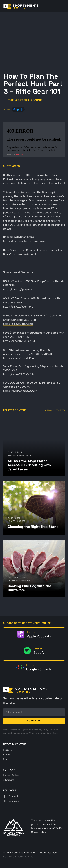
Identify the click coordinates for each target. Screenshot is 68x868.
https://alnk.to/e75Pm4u (18, 307)
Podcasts (8, 750)
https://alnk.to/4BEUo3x (18, 324)
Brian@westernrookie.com (19, 254)
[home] (25, 6)
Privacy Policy (42, 730)
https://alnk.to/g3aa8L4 (18, 289)
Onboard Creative (23, 857)
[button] (61, 6)
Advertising (9, 780)
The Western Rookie (25, 100)
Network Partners (12, 775)
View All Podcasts (55, 410)
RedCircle (19, 154)
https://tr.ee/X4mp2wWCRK (20, 391)
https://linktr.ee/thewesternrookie (24, 241)
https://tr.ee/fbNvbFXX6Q (19, 341)
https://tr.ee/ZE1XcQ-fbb (18, 374)
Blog (5, 759)
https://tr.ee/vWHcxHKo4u (19, 358)
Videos (6, 755)
